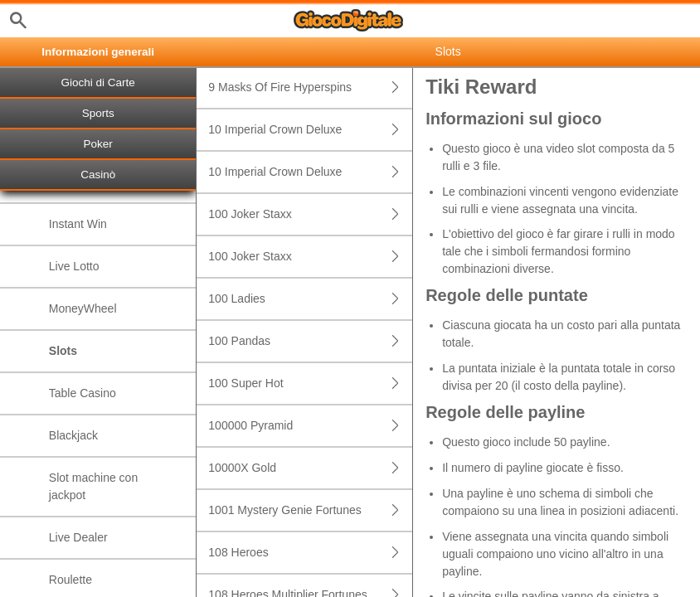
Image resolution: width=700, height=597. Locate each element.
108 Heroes (310, 553)
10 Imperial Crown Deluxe (310, 130)
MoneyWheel (83, 308)
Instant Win (78, 224)
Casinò (98, 175)
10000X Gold (310, 468)
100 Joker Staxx (310, 214)
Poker (98, 144)
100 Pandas (310, 341)
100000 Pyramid (310, 426)
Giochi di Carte (98, 83)
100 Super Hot (310, 383)
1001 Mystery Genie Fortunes (310, 510)
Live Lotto (74, 266)
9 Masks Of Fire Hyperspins (310, 87)
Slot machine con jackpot (93, 486)
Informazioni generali (98, 52)
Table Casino (83, 393)
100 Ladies (310, 299)
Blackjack (73, 435)
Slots (63, 351)
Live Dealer (78, 537)
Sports (98, 113)
